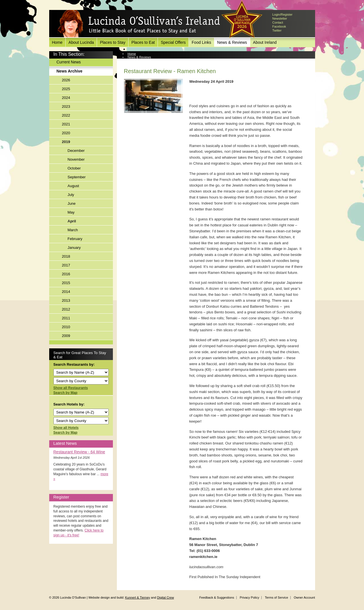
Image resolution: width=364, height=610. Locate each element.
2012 (66, 309)
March (73, 230)
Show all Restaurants (71, 388)
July (71, 195)
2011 (66, 318)
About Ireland (265, 42)
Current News (69, 62)
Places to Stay (113, 42)
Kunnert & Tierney (138, 597)
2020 (66, 133)
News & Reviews (232, 42)
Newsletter (280, 18)
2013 (66, 300)
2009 (66, 336)
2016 (66, 274)
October (74, 168)
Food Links (201, 42)
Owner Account (304, 597)
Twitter (277, 30)
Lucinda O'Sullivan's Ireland (139, 24)
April (72, 221)
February (75, 239)
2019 (66, 142)
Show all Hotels (66, 428)
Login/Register (283, 15)
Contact (278, 22)
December (76, 151)
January (74, 248)
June (72, 203)
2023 (66, 107)
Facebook (279, 26)
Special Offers (173, 42)
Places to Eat (143, 42)
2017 (66, 265)
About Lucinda (81, 42)
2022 (66, 115)
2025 (66, 89)
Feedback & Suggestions (217, 597)
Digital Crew (165, 597)
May (71, 212)
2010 (66, 327)
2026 (66, 80)
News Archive (70, 71)
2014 (66, 292)
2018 (66, 256)
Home (57, 42)
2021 (66, 124)
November (76, 159)
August (73, 186)
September (77, 177)
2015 (66, 283)
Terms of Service (276, 597)
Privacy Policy (249, 597)
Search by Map (66, 393)
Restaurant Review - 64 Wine (79, 452)
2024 (66, 98)
